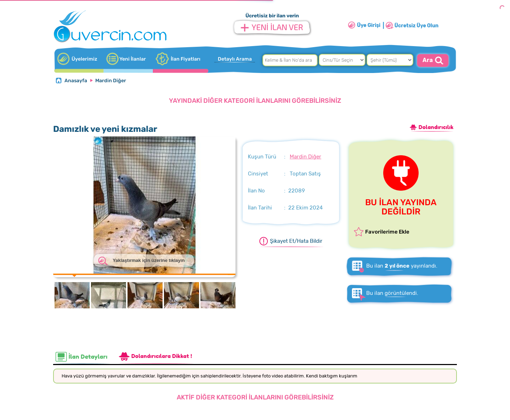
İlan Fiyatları (186, 59)
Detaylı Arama (235, 59)
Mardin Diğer (111, 81)
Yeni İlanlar (133, 59)
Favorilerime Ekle (387, 232)
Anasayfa (76, 81)
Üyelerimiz (84, 59)
